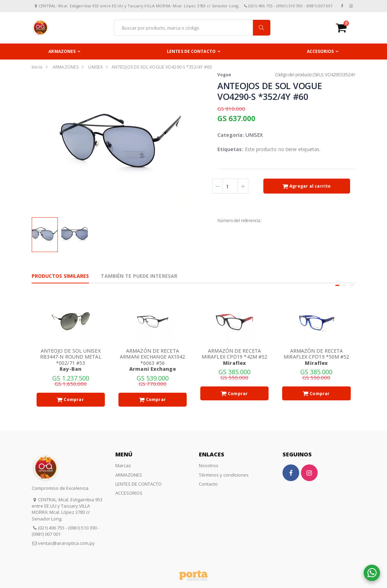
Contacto (208, 484)
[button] (346, 28)
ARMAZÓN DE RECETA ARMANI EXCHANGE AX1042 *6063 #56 (152, 357)
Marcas (123, 465)
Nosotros (209, 465)
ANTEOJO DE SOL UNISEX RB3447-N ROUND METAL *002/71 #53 (71, 357)
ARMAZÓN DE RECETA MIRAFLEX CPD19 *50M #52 (316, 354)
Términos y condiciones (224, 475)
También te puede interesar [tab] (139, 276)
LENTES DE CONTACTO (191, 51)
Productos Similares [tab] (60, 276)
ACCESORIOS (320, 51)
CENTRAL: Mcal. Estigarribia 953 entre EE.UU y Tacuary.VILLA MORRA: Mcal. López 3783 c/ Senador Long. (67, 509)
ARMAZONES (62, 51)
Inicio (37, 67)
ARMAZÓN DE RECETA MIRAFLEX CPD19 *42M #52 (234, 354)
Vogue (224, 75)
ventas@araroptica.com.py (66, 543)
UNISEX (95, 67)
